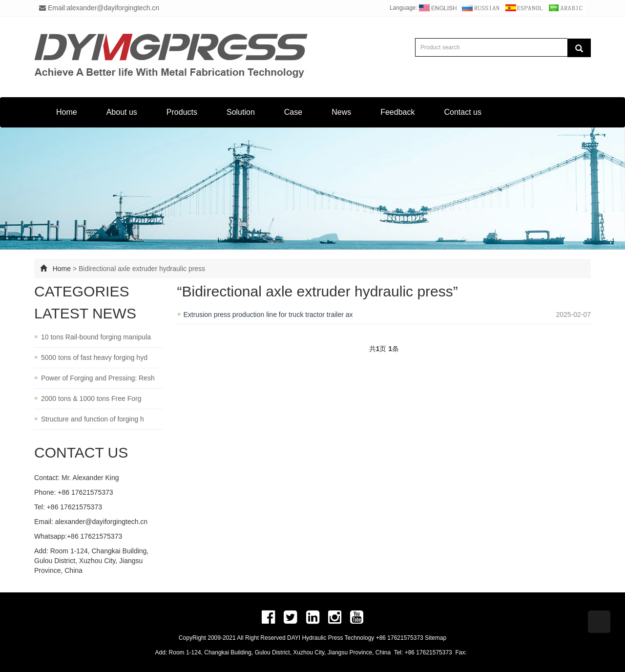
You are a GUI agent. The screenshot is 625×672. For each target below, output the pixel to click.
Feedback (397, 112)
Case (293, 112)
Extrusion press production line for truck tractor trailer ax (268, 315)
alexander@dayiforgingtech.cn (101, 522)
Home (67, 112)
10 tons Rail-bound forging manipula (96, 337)
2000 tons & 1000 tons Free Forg (91, 399)
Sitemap (436, 638)
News (341, 112)
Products (182, 112)
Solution (241, 112)
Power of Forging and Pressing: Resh (98, 378)
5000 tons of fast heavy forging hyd (94, 357)
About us (122, 112)
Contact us (462, 112)
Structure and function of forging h (93, 419)
